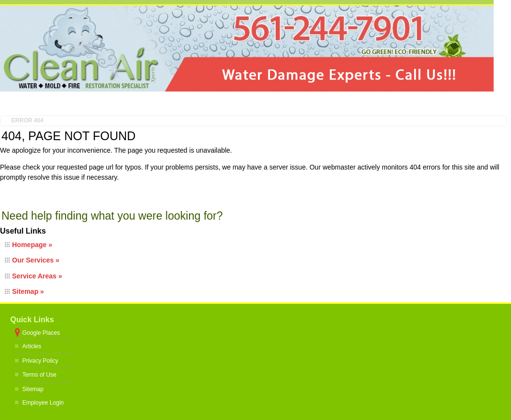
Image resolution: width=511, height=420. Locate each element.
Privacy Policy (40, 361)
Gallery (409, 104)
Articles (32, 346)
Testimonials (257, 104)
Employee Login (43, 403)
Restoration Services (172, 104)
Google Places (41, 333)
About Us (91, 104)
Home (29, 104)
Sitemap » (28, 291)
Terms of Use (39, 375)
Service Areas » (37, 276)
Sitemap (33, 389)
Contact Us (475, 104)
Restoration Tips (337, 104)
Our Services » (36, 260)
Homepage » (32, 245)
